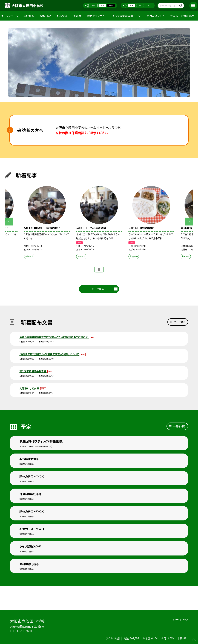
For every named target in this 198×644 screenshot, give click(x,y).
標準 (131, 5)
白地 (102, 5)
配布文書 (62, 16)
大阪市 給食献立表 (182, 16)
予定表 (77, 16)
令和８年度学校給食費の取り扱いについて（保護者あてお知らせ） (54, 337)
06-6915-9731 (24, 631)
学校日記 (45, 16)
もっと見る (98, 289)
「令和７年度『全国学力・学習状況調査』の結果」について (49, 354)
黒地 (111, 5)
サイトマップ (182, 620)
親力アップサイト (97, 16)
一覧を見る (179, 426)
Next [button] (189, 222)
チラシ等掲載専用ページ (127, 16)
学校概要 (29, 16)
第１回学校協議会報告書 (33, 371)
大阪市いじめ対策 (30, 388)
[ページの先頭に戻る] (194, 640)
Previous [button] (9, 222)
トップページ (11, 16)
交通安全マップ (155, 16)
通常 (94, 5)
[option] (99, 62)
